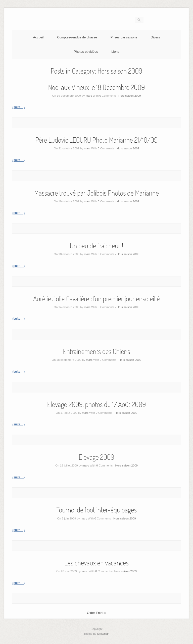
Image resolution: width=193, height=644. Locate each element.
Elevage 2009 (96, 457)
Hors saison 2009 (130, 96)
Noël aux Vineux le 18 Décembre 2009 (97, 87)
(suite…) (18, 107)
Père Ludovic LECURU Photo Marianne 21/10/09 (97, 140)
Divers (155, 37)
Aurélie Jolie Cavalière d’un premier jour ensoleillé (96, 299)
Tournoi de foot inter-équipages (96, 510)
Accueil (38, 37)
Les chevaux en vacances (96, 563)
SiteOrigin (103, 634)
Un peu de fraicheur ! (97, 246)
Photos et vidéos (86, 52)
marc (89, 96)
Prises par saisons (124, 37)
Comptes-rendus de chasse (77, 37)
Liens (115, 52)
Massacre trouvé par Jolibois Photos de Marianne (96, 193)
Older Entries (96, 613)
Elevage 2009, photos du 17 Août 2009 (97, 404)
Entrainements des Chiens (96, 351)
